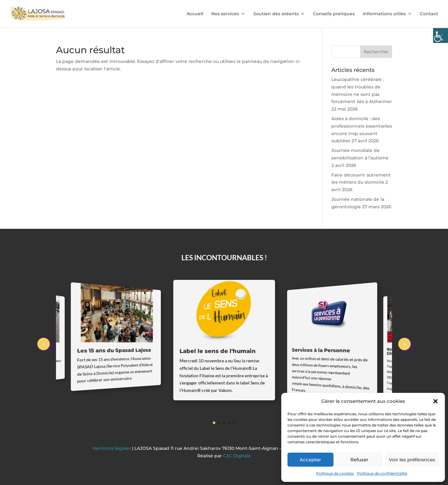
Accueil (195, 14)
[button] (436, 401)
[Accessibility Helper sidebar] (441, 35)
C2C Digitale (237, 456)
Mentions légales (112, 448)
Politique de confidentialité (382, 473)
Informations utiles (384, 14)
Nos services (225, 14)
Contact (429, 14)
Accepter (310, 460)
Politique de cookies (335, 473)
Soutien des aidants (276, 14)
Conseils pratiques (334, 14)
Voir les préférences (412, 460)
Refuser (359, 460)
